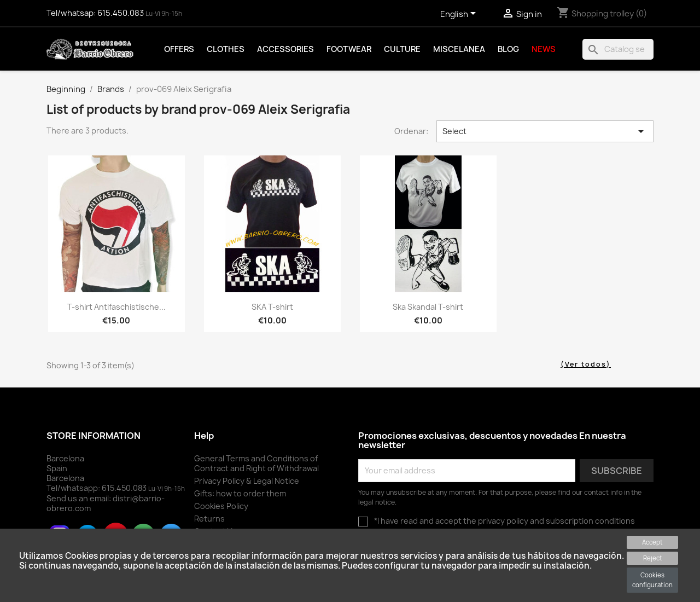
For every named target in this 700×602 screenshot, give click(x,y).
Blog (508, 49)
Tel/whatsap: (96, 13)
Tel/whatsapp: (97, 488)
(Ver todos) (586, 364)
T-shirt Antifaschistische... (116, 307)
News (544, 49)
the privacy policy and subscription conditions (549, 521)
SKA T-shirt (272, 307)
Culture (402, 49)
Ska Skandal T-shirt (428, 307)
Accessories (285, 49)
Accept (652, 542)
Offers (179, 49)
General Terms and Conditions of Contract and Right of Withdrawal (256, 463)
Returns (209, 519)
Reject (653, 558)
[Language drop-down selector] (460, 15)
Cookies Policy (221, 506)
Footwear (349, 49)
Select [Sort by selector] (545, 131)
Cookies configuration (652, 580)
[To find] (618, 49)
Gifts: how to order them (240, 493)
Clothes (226, 49)
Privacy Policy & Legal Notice (247, 481)
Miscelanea (459, 49)
